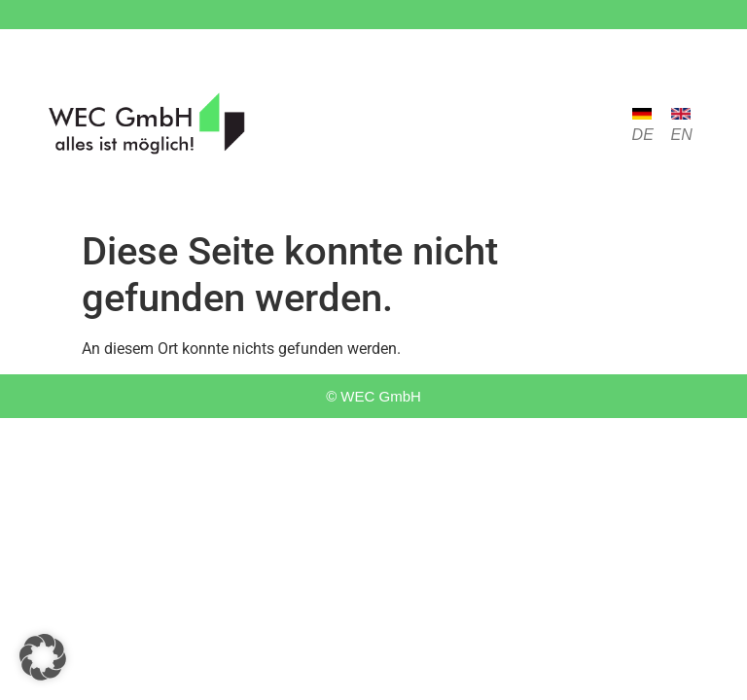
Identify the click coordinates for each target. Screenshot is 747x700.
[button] (43, 657)
